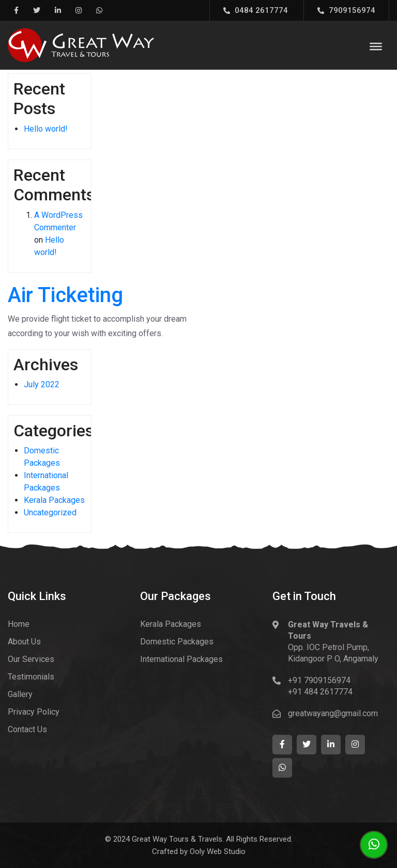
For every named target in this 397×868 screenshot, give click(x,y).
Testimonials (31, 677)
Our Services (31, 659)
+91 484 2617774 (320, 692)
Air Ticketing (65, 295)
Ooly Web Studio (218, 851)
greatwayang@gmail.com (333, 713)
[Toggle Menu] (376, 46)
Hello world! (46, 129)
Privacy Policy (34, 712)
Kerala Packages (54, 500)
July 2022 (42, 384)
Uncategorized (50, 512)
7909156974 (346, 10)
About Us (24, 642)
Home (19, 624)
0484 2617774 (256, 10)
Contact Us (27, 729)
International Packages (181, 659)
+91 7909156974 (319, 680)
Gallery (20, 694)
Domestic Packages (177, 642)
